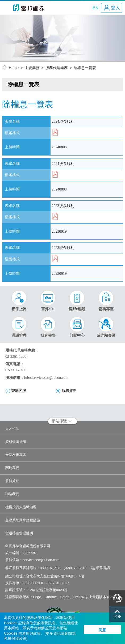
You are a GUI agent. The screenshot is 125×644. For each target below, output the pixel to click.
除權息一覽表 (85, 68)
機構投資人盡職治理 (21, 507)
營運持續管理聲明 (19, 533)
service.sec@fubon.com (41, 560)
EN (95, 8)
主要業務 (32, 68)
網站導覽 (62, 421)
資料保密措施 (16, 442)
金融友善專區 (16, 455)
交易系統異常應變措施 (23, 520)
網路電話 (103, 568)
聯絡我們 (12, 494)
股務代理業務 (57, 68)
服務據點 (12, 481)
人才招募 (12, 429)
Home (14, 68)
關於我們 (12, 468)
